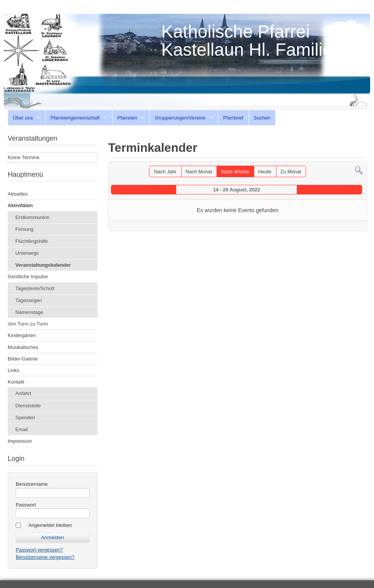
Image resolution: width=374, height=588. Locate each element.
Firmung (24, 229)
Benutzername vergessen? (45, 557)
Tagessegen (29, 300)
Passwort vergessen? (39, 550)
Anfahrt (23, 393)
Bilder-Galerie (23, 359)
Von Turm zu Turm (28, 324)
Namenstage (29, 312)
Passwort (26, 505)
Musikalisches (23, 347)
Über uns (23, 118)
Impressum (20, 441)
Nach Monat (199, 172)
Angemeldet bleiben (50, 525)
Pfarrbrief (233, 118)
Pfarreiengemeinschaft (75, 118)
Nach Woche (235, 172)
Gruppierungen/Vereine (180, 118)
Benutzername (32, 484)
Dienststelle (28, 406)
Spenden (25, 418)
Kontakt (16, 382)
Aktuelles (18, 194)
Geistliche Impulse (28, 277)
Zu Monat (291, 172)
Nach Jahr (165, 172)
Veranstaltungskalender (43, 265)
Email (22, 429)
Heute (265, 172)
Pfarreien (127, 118)
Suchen (262, 118)
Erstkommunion (32, 217)
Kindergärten (22, 335)
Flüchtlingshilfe (32, 241)
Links (13, 370)
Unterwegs (27, 253)
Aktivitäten (20, 205)
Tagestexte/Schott (35, 288)
